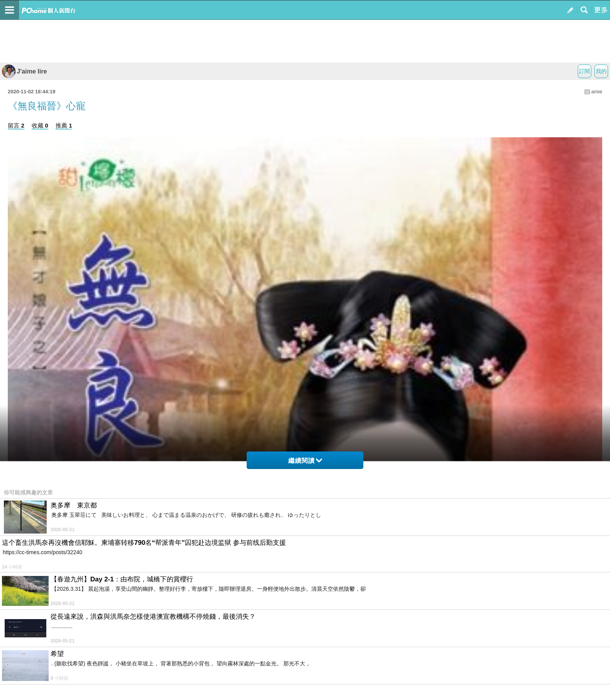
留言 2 (16, 125)
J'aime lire (25, 71)
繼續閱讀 (305, 461)
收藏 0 (40, 125)
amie (597, 92)
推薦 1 (64, 125)
